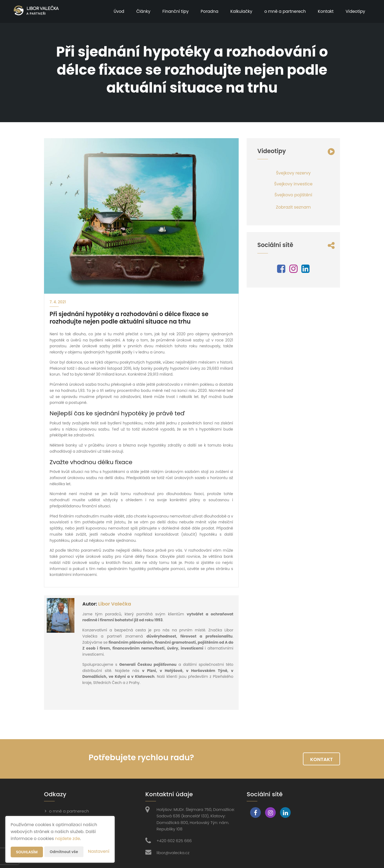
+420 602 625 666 (174, 841)
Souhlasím (27, 852)
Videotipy (355, 11)
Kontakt (325, 11)
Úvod (114, 11)
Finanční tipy (172, 11)
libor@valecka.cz (173, 853)
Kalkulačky (239, 11)
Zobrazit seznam (293, 207)
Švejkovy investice (293, 184)
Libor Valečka (115, 604)
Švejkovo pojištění (293, 195)
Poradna (206, 11)
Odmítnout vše (64, 852)
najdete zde (67, 839)
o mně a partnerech (283, 11)
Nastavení (99, 851)
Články (139, 11)
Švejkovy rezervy (293, 173)
